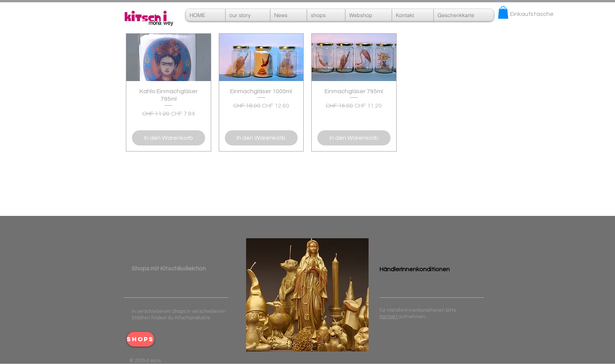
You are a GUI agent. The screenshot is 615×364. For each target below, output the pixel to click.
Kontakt (389, 317)
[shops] (140, 339)
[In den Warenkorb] (169, 138)
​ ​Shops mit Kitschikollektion (169, 269)
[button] (369, 15)
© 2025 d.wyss (145, 361)
